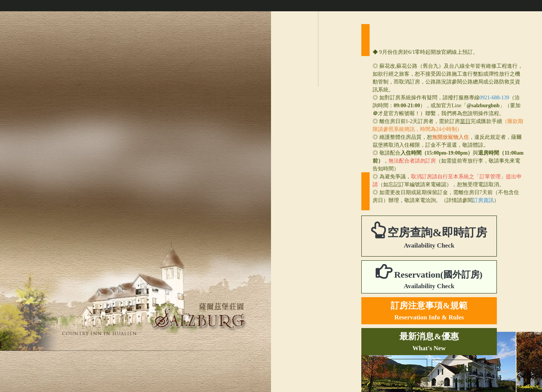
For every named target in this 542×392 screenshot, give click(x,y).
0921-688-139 (494, 98)
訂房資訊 (483, 200)
